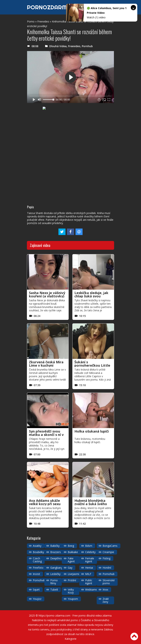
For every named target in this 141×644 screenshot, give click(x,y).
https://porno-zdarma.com (54, 616)
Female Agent (90, 560)
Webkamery (92, 590)
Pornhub (87, 46)
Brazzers (56, 552)
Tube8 (54, 590)
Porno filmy (54, 582)
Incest (36, 574)
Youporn (73, 599)
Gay (70, 568)
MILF (88, 574)
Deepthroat (57, 558)
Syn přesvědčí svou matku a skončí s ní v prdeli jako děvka (46, 435)
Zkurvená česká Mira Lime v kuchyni (46, 364)
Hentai (89, 568)
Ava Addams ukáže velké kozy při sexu (45, 502)
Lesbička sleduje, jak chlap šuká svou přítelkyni (91, 296)
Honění (107, 568)
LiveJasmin (74, 574)
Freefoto (38, 568)
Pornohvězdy (41, 580)
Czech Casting (37, 560)
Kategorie (71, 639)
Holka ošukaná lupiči (92, 431)
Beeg (71, 546)
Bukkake (73, 552)
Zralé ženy (106, 600)
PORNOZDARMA (49, 7)
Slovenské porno (109, 582)
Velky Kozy (71, 591)
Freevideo (43, 21)
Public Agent (89, 582)
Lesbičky (55, 574)
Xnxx (105, 590)
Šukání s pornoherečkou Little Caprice (92, 365)
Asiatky (37, 546)
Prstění (72, 580)
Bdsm (89, 546)
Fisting (106, 558)
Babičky (55, 546)
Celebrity (90, 552)
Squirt (36, 590)
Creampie (108, 552)
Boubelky (38, 552)
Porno (31, 21)
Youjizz (37, 599)
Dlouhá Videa (58, 46)
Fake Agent (71, 560)
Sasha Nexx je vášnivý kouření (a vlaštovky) (47, 294)
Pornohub (109, 574)
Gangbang (56, 568)
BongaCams (110, 546)
